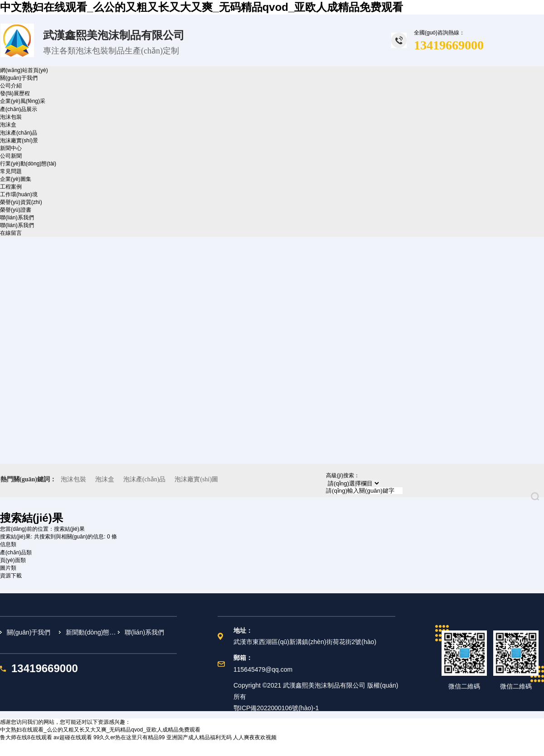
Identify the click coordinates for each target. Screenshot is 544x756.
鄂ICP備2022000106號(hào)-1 (276, 708)
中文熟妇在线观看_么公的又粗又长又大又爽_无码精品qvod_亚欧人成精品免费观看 (202, 7)
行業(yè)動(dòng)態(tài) (28, 164)
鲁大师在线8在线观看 (26, 737)
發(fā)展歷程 (15, 93)
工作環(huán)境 (19, 194)
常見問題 (11, 171)
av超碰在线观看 (73, 737)
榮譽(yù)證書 (16, 210)
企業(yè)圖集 (16, 179)
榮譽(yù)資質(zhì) (21, 202)
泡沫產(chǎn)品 (19, 133)
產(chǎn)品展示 (19, 109)
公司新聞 (11, 156)
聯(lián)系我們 (17, 218)
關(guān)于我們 (19, 78)
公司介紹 (11, 86)
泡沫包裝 (11, 117)
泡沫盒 (8, 125)
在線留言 (11, 233)
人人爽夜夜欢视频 (255, 737)
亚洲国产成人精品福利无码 (199, 737)
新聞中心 (11, 148)
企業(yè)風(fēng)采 (23, 101)
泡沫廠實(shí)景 (19, 141)
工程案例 (11, 187)
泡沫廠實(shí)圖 (196, 479)
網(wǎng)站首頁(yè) (24, 70)
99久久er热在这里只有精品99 (129, 737)
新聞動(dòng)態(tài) (92, 632)
